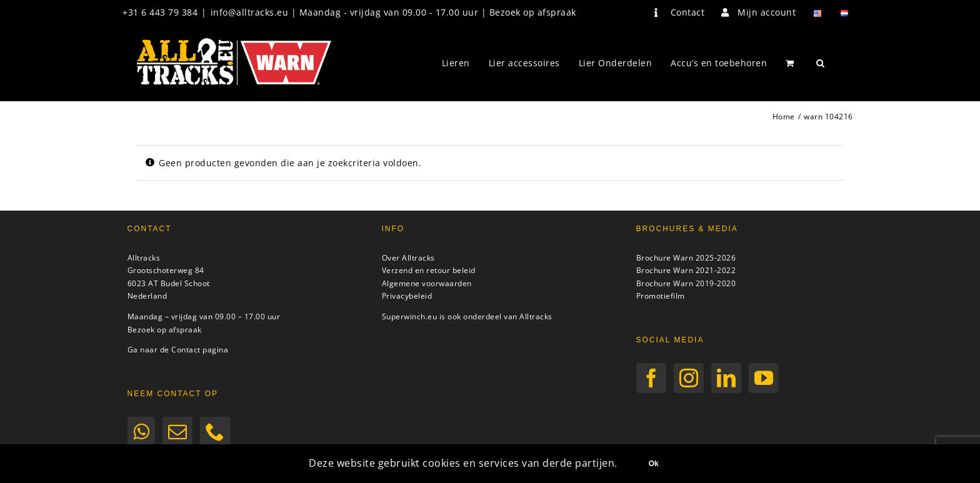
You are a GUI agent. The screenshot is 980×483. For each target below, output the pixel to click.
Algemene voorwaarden (427, 283)
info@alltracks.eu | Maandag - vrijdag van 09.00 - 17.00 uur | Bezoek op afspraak (393, 12)
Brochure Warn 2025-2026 (686, 258)
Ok (654, 464)
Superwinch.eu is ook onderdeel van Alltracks (467, 316)
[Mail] (178, 432)
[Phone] (215, 432)
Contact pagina (200, 350)
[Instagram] (689, 378)
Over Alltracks (408, 258)
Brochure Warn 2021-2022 (686, 270)
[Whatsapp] (142, 432)
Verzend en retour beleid (429, 270)
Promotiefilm (661, 296)
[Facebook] (652, 378)
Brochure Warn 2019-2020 (686, 283)
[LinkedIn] (727, 378)
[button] (821, 63)
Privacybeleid (407, 296)
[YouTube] (764, 378)
